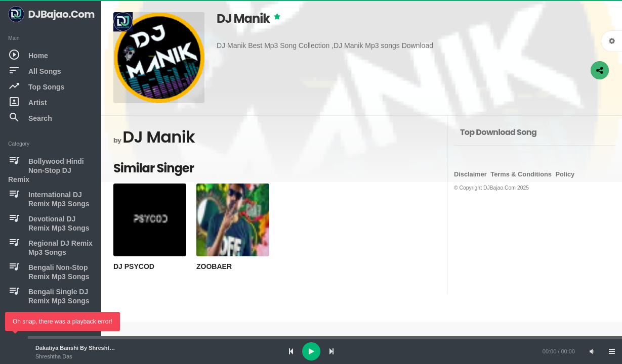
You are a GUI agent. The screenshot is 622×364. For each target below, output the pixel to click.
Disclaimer (470, 174)
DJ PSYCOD (134, 266)
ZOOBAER (214, 266)
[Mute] (592, 351)
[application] (311, 351)
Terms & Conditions (521, 174)
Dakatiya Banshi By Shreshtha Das (81, 348)
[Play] (311, 351)
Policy (565, 174)
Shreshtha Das (54, 356)
